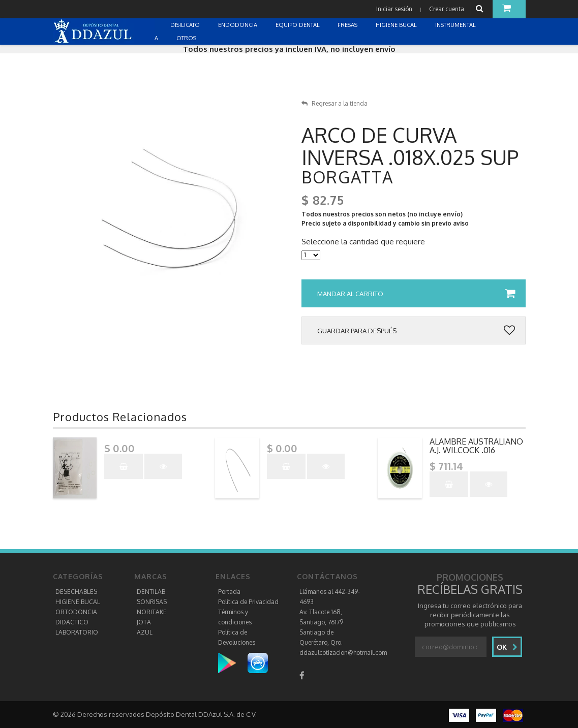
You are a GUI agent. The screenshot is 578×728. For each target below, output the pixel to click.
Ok (507, 647)
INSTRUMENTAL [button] (456, 25)
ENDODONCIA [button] (238, 25)
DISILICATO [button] (186, 25)
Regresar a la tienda (334, 103)
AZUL (145, 632)
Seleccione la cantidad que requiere (363, 242)
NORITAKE (152, 612)
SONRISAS (152, 602)
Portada (229, 592)
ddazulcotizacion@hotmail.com (343, 653)
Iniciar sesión (394, 9)
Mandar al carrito (416, 294)
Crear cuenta (447, 9)
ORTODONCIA (76, 612)
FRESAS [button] (348, 25)
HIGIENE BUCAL (78, 602)
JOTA (144, 622)
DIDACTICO (72, 622)
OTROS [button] (187, 38)
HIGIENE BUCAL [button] (397, 25)
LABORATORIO (77, 632)
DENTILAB (151, 592)
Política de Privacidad (248, 602)
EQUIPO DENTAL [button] (298, 25)
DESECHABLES (76, 592)
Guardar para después (416, 331)
